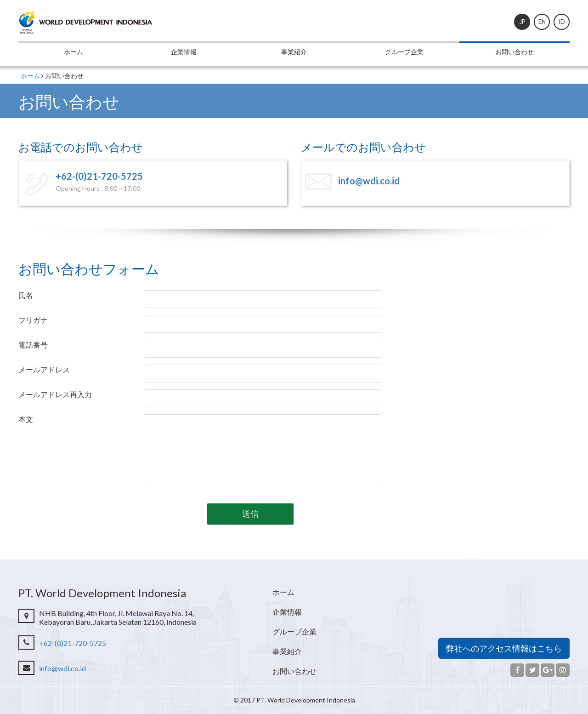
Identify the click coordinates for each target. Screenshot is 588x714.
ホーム (73, 52)
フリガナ (33, 320)
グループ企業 (404, 52)
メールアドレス (44, 369)
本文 (26, 419)
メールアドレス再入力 (55, 394)
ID (562, 22)
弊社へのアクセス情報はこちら (504, 648)
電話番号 (33, 345)
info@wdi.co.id (369, 181)
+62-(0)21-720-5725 (99, 176)
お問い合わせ (514, 52)
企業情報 (184, 52)
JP (522, 22)
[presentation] (106, 510)
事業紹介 (294, 52)
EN (542, 22)
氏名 (26, 295)
